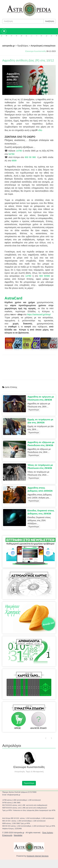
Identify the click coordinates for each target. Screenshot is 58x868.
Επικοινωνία (7, 835)
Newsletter (18, 835)
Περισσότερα (34, 410)
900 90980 (45, 276)
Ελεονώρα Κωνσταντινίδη (36, 51)
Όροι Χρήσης (48, 833)
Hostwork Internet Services (37, 856)
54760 (12, 154)
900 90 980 (30, 157)
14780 (19, 151)
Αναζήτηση (50, 21)
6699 (14, 161)
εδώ (40, 130)
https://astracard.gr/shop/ (39, 314)
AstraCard (13, 298)
